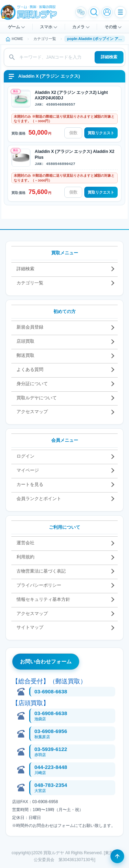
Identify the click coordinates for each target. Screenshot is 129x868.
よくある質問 (30, 369)
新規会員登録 (30, 327)
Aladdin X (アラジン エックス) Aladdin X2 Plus (74, 154)
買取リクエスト (101, 133)
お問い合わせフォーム (46, 661)
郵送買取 (25, 355)
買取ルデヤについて (37, 398)
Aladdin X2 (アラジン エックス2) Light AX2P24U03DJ (71, 95)
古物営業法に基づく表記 (41, 571)
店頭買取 (25, 341)
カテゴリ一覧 (30, 283)
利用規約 (25, 557)
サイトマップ (30, 627)
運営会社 (25, 543)
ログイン (25, 456)
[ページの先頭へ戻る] (117, 856)
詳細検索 (109, 57)
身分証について (32, 384)
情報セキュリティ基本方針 (43, 599)
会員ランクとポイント (39, 499)
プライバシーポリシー (39, 585)
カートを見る (30, 484)
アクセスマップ (32, 412)
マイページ (28, 470)
